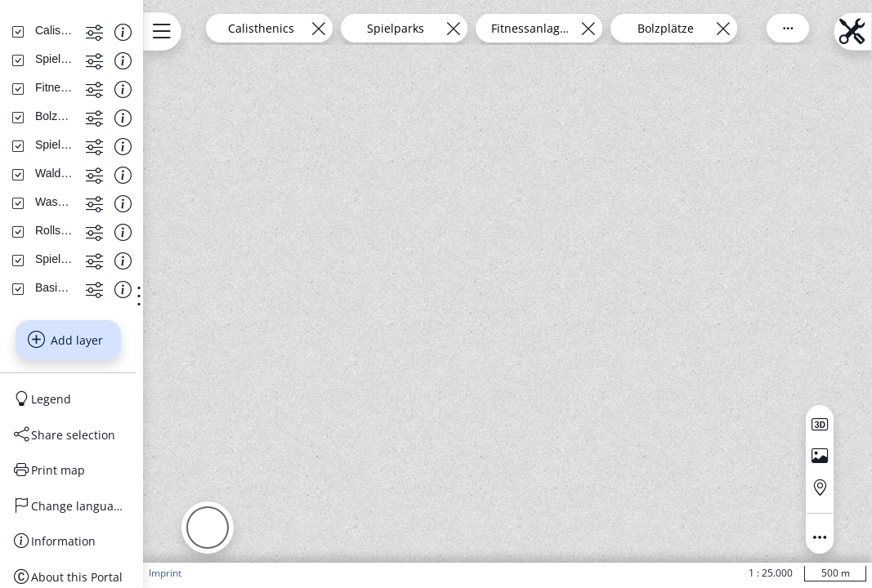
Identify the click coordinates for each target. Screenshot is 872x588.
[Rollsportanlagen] (92, 372)
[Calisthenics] (83, 172)
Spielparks (501, 28)
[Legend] (106, 541)
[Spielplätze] (80, 401)
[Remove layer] (424, 28)
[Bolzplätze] (79, 258)
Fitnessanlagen (636, 28)
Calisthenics (367, 28)
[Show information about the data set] (181, 174)
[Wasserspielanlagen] (92, 344)
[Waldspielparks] (91, 315)
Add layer (104, 483)
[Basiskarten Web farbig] (92, 430)
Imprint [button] (240, 573)
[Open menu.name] (237, 31)
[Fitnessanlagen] (91, 229)
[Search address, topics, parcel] (94, 117)
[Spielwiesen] (83, 287)
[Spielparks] (79, 201)
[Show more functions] (152, 174)
